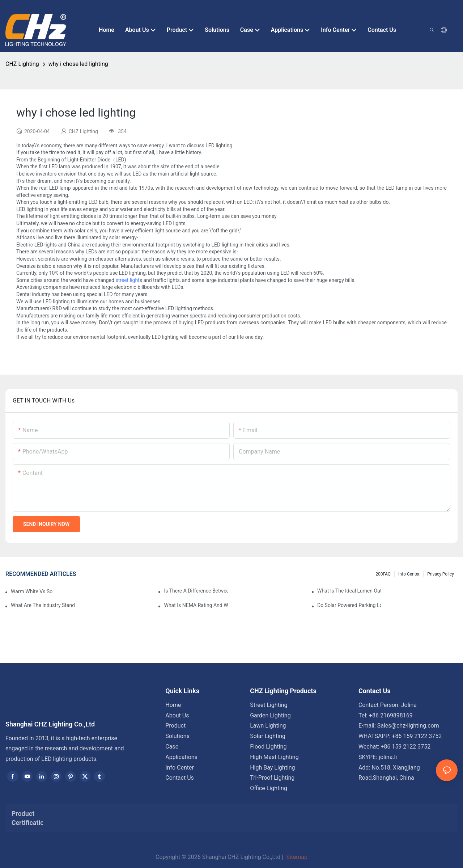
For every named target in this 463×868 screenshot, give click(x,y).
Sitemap (296, 857)
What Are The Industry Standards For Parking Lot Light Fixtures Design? (43, 605)
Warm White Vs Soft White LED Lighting (32, 591)
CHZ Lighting (22, 64)
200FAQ (383, 574)
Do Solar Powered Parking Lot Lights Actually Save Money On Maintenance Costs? (349, 605)
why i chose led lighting (78, 64)
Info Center (409, 574)
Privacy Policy (441, 574)
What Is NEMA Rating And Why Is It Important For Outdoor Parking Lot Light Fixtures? (196, 605)
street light (127, 280)
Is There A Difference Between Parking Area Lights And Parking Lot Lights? (196, 591)
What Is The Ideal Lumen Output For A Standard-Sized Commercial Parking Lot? (349, 591)
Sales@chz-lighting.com (408, 726)
